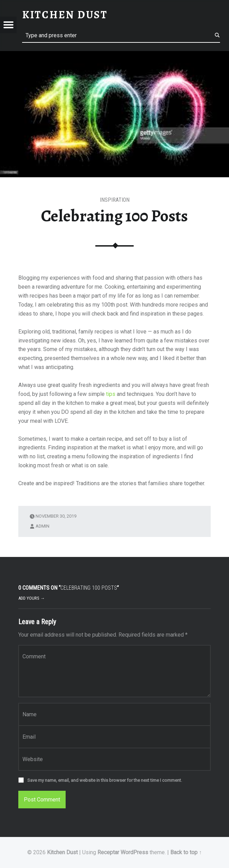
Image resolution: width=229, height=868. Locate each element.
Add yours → (32, 598)
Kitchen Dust (62, 852)
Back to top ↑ (186, 852)
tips (111, 394)
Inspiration (115, 200)
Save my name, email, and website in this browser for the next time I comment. (105, 780)
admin (42, 526)
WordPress (134, 852)
